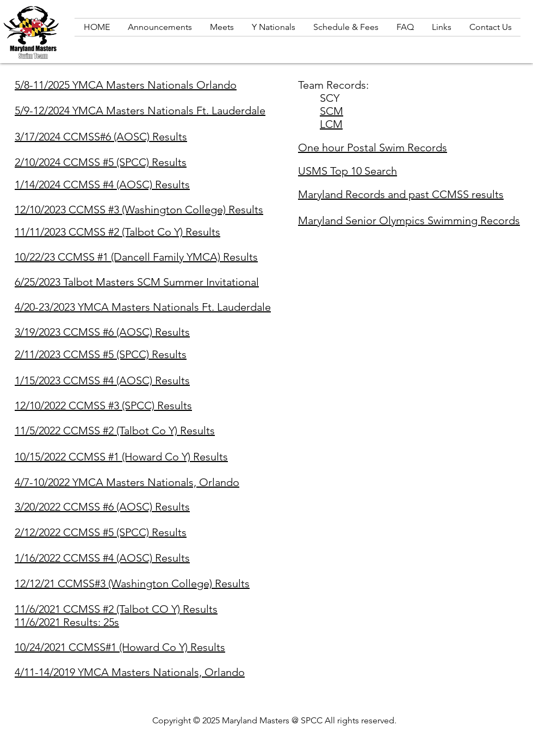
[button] (441, 27)
